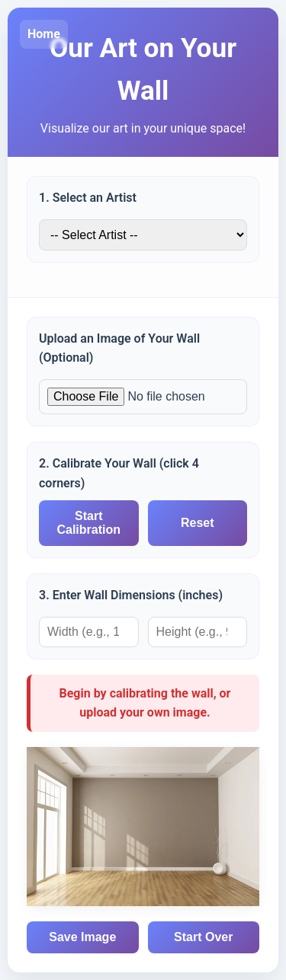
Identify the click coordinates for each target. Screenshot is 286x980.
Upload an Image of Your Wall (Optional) (119, 348)
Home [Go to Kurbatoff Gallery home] (44, 34)
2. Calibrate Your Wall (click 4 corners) (119, 473)
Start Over (203, 937)
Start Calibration (88, 523)
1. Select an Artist (88, 198)
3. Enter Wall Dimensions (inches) (131, 595)
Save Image (82, 937)
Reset (198, 523)
